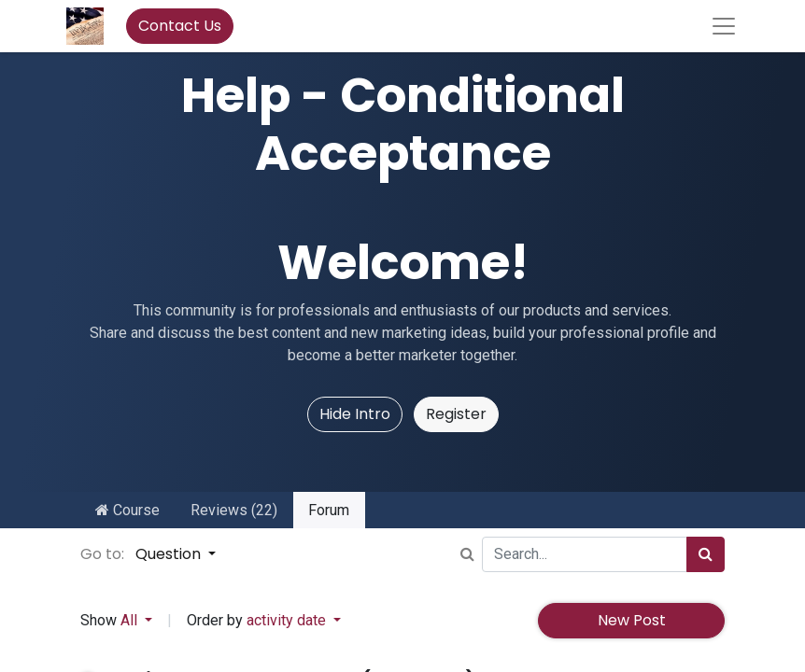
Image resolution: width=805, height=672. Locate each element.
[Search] (706, 554)
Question (170, 554)
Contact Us (180, 26)
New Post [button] (632, 620)
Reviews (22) (234, 510)
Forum (329, 510)
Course (127, 510)
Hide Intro (355, 414)
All (131, 620)
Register (456, 414)
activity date (288, 620)
